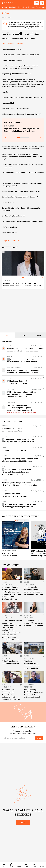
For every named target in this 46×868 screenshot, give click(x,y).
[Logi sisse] (42, 865)
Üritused (31, 7)
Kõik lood (12, 7)
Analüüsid (11, 389)
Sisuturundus (16, 367)
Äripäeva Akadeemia (9, 550)
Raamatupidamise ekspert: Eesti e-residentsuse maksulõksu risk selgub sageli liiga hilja (11, 694)
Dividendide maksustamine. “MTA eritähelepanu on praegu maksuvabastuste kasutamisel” (20, 408)
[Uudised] (11, 865)
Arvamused (11, 402)
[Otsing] (26, 865)
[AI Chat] (34, 865)
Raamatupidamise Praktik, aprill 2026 (17, 450)
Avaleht (4, 7)
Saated (10, 356)
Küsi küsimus (22, 7)
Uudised (10, 346)
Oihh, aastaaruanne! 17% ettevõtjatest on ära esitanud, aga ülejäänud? (34, 623)
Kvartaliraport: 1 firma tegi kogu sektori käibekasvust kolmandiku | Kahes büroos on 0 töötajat (22, 394)
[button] (18, 738)
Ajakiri (4, 447)
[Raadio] (19, 865)
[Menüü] (4, 865)
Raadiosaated (41, 7)
